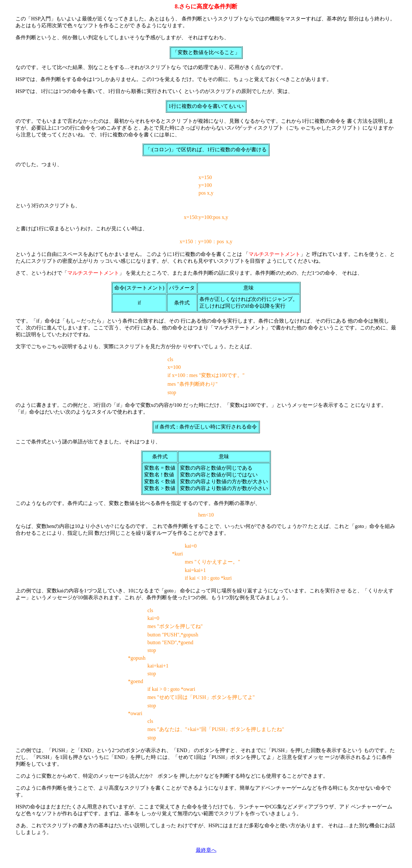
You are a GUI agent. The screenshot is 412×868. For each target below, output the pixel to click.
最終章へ (206, 850)
